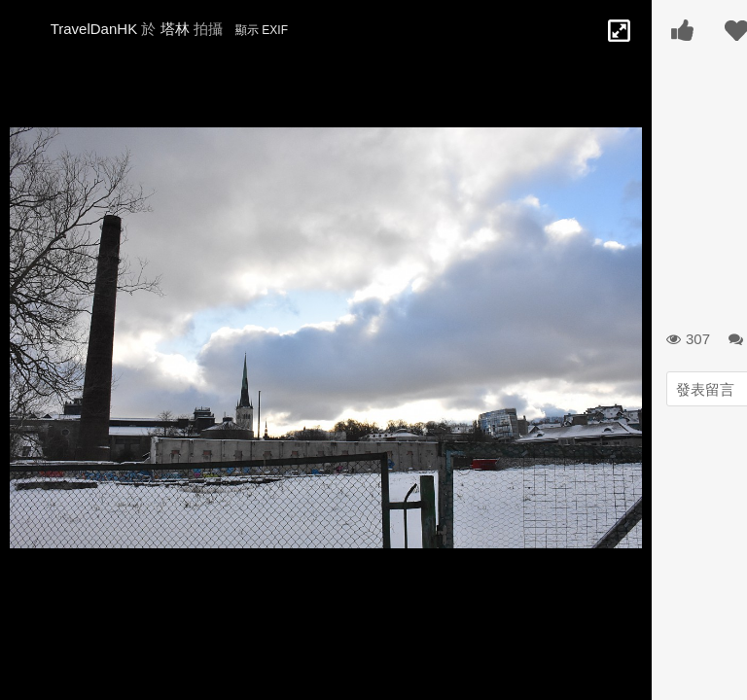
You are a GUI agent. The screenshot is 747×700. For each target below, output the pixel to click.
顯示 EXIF (262, 30)
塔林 (175, 29)
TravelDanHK (94, 29)
